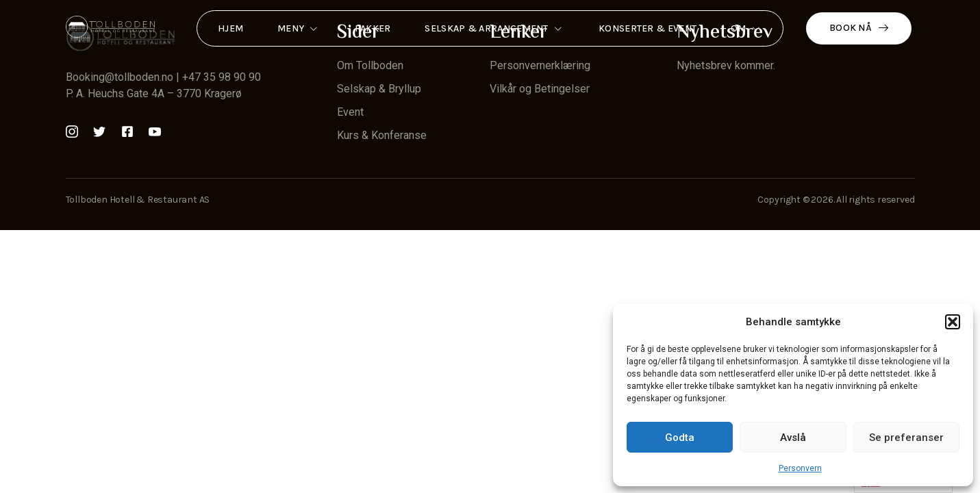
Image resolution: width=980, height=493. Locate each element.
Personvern (800, 468)
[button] (953, 322)
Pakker (373, 28)
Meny (299, 29)
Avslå (793, 438)
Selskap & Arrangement (494, 29)
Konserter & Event (648, 28)
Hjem (230, 28)
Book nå (859, 28)
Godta (680, 438)
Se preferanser (906, 438)
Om (746, 29)
